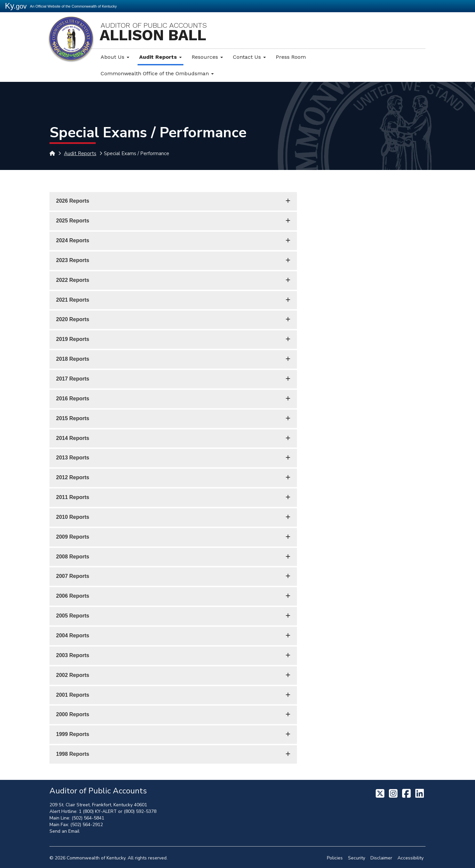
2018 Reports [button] (73, 359)
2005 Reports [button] (73, 616)
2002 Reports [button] (73, 675)
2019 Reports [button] (73, 339)
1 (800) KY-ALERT (98, 811)
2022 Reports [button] (73, 280)
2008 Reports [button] (73, 557)
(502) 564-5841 (88, 818)
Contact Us (249, 57)
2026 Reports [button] (73, 201)
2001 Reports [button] (73, 695)
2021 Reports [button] (73, 300)
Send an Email (64, 831)
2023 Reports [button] (73, 260)
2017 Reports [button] (73, 379)
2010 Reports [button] (73, 517)
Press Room (291, 57)
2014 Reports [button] (73, 438)
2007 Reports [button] (73, 576)
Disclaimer (381, 858)
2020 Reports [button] (73, 319)
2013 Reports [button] (73, 458)
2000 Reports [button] (73, 714)
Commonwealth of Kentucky (96, 858)
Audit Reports (160, 57)
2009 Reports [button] (73, 537)
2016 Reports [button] (73, 399)
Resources (207, 57)
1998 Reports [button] (73, 754)
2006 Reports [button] (73, 596)
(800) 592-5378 (140, 811)
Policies (335, 858)
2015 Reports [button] (73, 418)
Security (357, 858)
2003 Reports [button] (73, 655)
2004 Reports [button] (73, 635)
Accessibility (411, 858)
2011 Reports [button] (73, 497)
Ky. (16, 6)
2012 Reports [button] (73, 477)
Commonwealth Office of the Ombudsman (157, 73)
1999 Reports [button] (73, 734)
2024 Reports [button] (73, 240)
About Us (115, 57)
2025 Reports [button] (73, 221)
